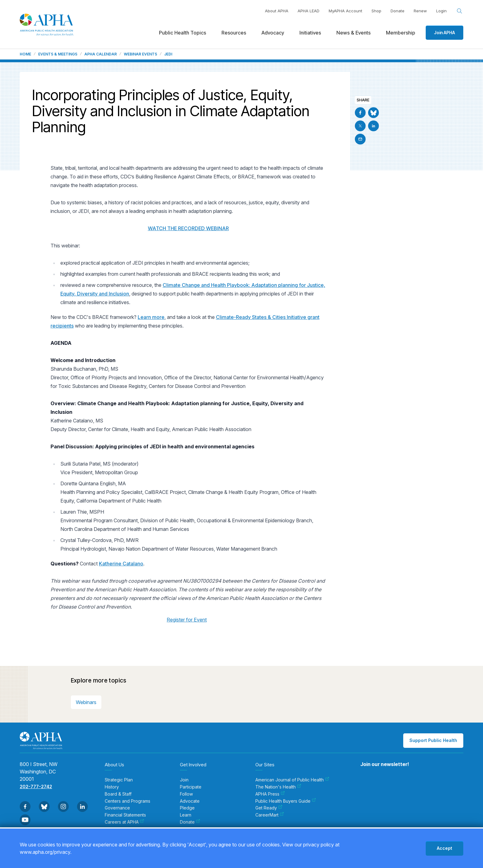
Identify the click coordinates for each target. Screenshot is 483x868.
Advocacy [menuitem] (273, 33)
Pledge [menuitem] (187, 808)
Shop (376, 11)
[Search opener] (460, 11)
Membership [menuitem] (401, 33)
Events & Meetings (58, 54)
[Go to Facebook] (360, 113)
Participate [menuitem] (191, 787)
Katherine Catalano (121, 564)
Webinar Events (140, 54)
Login (441, 11)
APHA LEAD (308, 11)
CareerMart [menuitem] (270, 815)
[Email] (360, 139)
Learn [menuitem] (186, 815)
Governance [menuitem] (117, 808)
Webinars (86, 702)
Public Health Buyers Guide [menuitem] (286, 801)
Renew (420, 11)
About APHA (277, 11)
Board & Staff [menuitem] (118, 794)
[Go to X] (360, 126)
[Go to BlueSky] (373, 113)
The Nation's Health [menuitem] (278, 787)
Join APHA (444, 33)
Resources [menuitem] (234, 33)
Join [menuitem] (184, 780)
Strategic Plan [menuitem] (119, 780)
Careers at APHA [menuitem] (124, 822)
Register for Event (187, 620)
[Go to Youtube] (25, 820)
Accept (444, 848)
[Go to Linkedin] (373, 126)
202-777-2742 (36, 786)
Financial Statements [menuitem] (125, 815)
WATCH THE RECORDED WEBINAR (188, 228)
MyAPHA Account (345, 11)
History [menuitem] (112, 787)
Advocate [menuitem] (190, 801)
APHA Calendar (101, 54)
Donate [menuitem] (190, 822)
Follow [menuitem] (186, 794)
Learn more (151, 317)
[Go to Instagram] (63, 807)
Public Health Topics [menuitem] (183, 33)
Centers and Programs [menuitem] (128, 801)
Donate (398, 11)
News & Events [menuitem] (353, 33)
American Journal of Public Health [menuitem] (292, 780)
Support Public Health (433, 740)
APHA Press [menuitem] (270, 794)
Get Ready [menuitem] (269, 808)
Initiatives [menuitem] (310, 33)
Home (25, 54)
